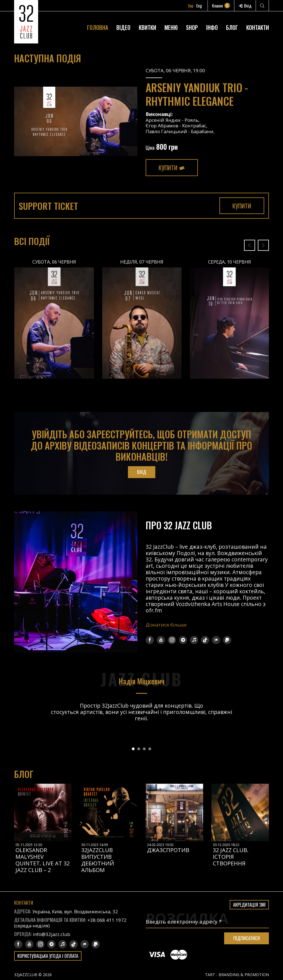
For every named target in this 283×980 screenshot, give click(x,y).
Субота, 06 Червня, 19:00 (176, 70)
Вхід (246, 6)
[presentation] (250, 246)
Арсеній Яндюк (163, 120)
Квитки (147, 28)
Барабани (203, 131)
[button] (133, 749)
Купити (172, 167)
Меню (171, 28)
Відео (123, 28)
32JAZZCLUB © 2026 (33, 975)
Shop (192, 28)
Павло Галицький (167, 131)
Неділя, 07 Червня (142, 262)
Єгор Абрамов (162, 126)
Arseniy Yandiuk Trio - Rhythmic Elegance (199, 94)
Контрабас (195, 126)
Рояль (192, 120)
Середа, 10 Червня (230, 262)
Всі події (32, 241)
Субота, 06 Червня (54, 262)
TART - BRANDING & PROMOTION (237, 975)
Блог (232, 28)
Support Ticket (50, 206)
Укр (192, 6)
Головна (98, 28)
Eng (201, 6)
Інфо (212, 28)
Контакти (258, 28)
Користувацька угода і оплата (49, 956)
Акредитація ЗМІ (249, 905)
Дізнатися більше (166, 625)
